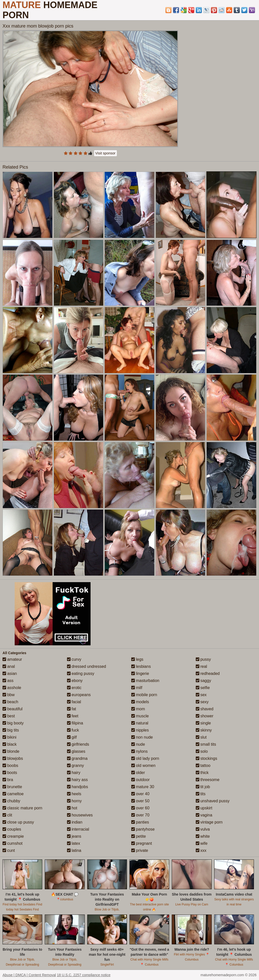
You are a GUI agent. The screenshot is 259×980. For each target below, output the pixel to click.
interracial (78, 829)
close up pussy (18, 822)
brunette (12, 787)
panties (140, 822)
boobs (10, 766)
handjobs (78, 787)
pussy (203, 659)
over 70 (140, 815)
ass (8, 681)
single (203, 723)
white (203, 836)
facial (74, 702)
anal (9, 666)
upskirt (204, 808)
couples (12, 829)
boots (10, 773)
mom (138, 709)
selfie (203, 688)
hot (72, 808)
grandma (77, 758)
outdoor (141, 780)
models (140, 702)
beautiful (13, 709)
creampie (13, 836)
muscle (140, 716)
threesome (208, 780)
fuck (73, 730)
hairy (74, 773)
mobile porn (144, 695)
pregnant (142, 843)
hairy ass (77, 780)
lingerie (140, 674)
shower (205, 716)
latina (74, 850)
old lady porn (145, 758)
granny (75, 766)
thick (202, 773)
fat (72, 709)
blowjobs (13, 758)
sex (201, 695)
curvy (74, 659)
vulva (203, 829)
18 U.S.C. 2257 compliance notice (84, 975)
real (201, 666)
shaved (205, 709)
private (140, 850)
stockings (207, 758)
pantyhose (143, 829)
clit (7, 815)
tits (201, 794)
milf (137, 688)
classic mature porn (22, 808)
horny (74, 801)
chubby (11, 801)
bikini (9, 737)
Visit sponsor (105, 153)
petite (139, 836)
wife (202, 843)
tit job (203, 787)
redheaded (208, 674)
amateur (12, 659)
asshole (12, 688)
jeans (74, 836)
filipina (75, 723)
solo (202, 751)
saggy (203, 681)
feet (73, 716)
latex (74, 843)
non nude (142, 737)
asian (10, 674)
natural (140, 723)
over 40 (140, 794)
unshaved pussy (213, 801)
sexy (202, 702)
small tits (206, 744)
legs (137, 659)
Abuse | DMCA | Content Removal (29, 975)
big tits (11, 730)
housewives (80, 815)
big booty (13, 723)
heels (74, 794)
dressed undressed (87, 666)
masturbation (145, 681)
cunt (9, 850)
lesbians (141, 666)
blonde (11, 751)
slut (201, 737)
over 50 (140, 801)
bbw (9, 695)
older (138, 773)
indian (75, 822)
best (9, 716)
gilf (72, 737)
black (10, 744)
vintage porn (209, 822)
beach (10, 702)
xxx (201, 850)
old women (143, 766)
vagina (204, 815)
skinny (204, 730)
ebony (75, 681)
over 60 (140, 808)
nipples (140, 730)
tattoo (203, 766)
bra (8, 780)
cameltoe (13, 794)
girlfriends (78, 744)
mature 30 (143, 787)
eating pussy (81, 674)
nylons (139, 751)
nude (138, 744)
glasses (76, 751)
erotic (74, 688)
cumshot (13, 843)
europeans (79, 695)
